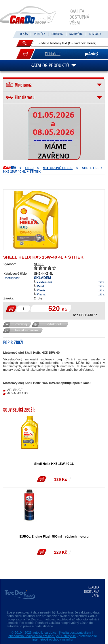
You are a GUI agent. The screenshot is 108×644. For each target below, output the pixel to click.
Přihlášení (53, 54)
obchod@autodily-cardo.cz (27, 636)
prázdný (92, 54)
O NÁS (24, 34)
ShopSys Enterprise (61, 636)
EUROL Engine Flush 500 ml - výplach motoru (54, 536)
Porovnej (21, 324)
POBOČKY (40, 34)
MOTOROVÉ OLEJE (58, 168)
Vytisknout (54, 324)
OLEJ (30, 168)
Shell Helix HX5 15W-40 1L (54, 464)
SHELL (39, 264)
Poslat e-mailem (27, 330)
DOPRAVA (57, 34)
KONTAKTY (95, 34)
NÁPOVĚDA (76, 34)
